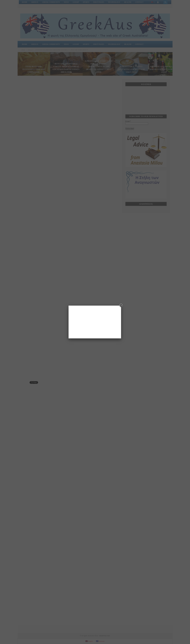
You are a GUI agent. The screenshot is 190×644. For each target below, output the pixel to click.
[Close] (121, 306)
